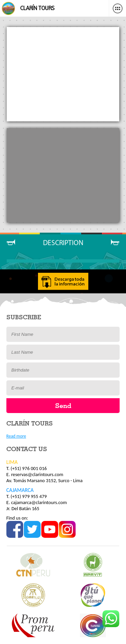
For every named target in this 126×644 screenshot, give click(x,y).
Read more (16, 436)
